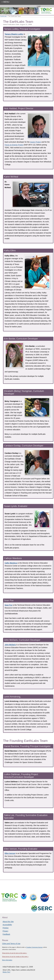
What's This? (6, 972)
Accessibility (7, 925)
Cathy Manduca (11, 563)
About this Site (8, 922)
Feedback (6, 934)
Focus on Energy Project (14, 145)
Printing (5, 928)
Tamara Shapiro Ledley (14, 34)
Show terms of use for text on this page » (14, 953)
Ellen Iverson (10, 853)
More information (7, 960)
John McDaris (10, 645)
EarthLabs (3, 16)
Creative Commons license (34, 947)
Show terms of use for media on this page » (15, 957)
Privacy (5, 931)
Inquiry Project (35, 142)
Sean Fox (8, 605)
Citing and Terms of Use (11, 944)
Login (39, 6)
